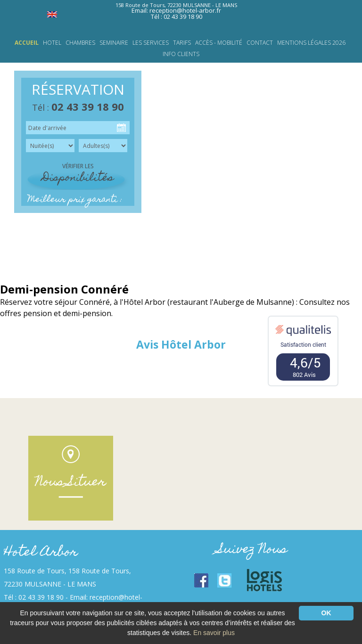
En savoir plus (214, 633)
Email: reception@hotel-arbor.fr (176, 10)
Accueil (27, 43)
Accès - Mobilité (219, 43)
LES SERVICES (151, 43)
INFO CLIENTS (181, 54)
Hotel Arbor (41, 553)
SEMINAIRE (114, 43)
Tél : (78, 107)
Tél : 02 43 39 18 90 (177, 16)
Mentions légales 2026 (311, 43)
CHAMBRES (80, 43)
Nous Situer (71, 483)
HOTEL (52, 43)
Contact (260, 43)
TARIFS (182, 43)
